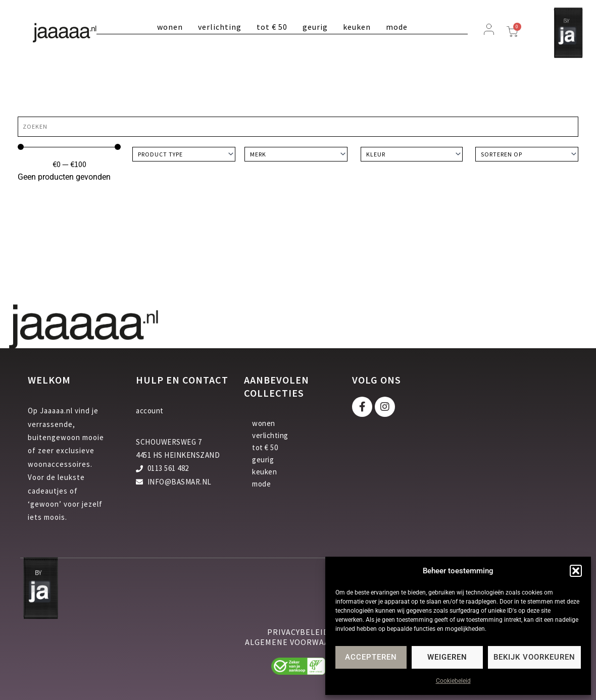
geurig (315, 27)
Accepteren (371, 657)
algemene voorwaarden (298, 642)
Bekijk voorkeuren (534, 657)
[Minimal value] (69, 147)
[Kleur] (412, 154)
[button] (576, 571)
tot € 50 (272, 27)
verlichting (220, 27)
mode (397, 27)
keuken (357, 27)
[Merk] (296, 154)
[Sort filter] (527, 154)
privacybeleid (298, 632)
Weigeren (447, 657)
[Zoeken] (298, 127)
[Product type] (184, 154)
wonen (170, 27)
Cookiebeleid (453, 681)
